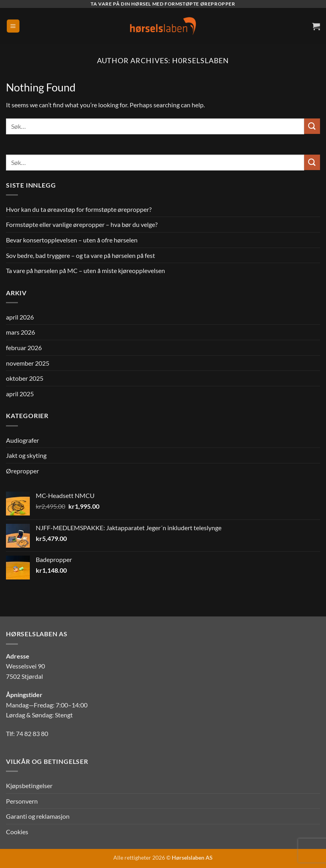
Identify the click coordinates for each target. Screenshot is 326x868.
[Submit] (312, 126)
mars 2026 (20, 332)
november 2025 (28, 363)
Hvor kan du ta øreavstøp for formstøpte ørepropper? (79, 209)
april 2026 (20, 317)
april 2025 (20, 394)
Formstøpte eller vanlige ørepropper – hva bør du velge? (82, 224)
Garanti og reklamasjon (38, 816)
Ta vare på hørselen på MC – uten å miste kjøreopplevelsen (85, 270)
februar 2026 (24, 348)
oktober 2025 (25, 378)
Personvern (22, 801)
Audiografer (22, 440)
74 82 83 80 (32, 733)
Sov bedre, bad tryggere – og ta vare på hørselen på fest (81, 255)
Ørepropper (22, 471)
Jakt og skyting (26, 455)
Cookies (17, 832)
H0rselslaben (201, 60)
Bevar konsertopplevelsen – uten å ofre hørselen (72, 240)
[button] (13, 26)
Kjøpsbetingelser (29, 786)
